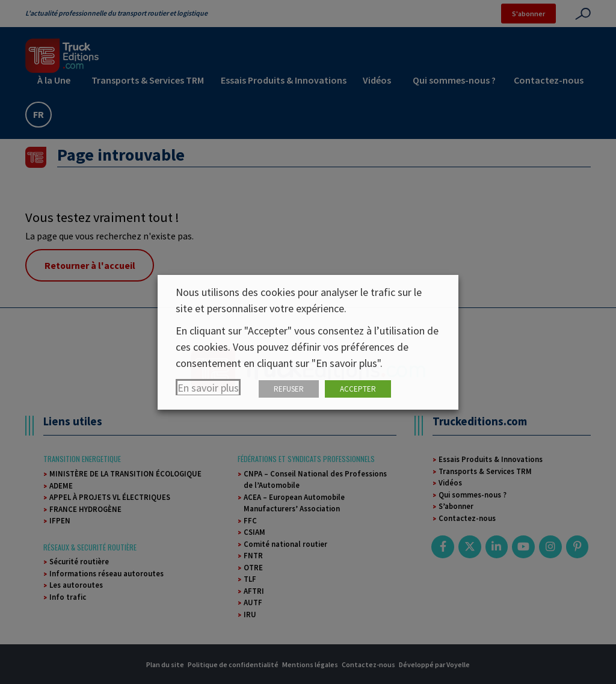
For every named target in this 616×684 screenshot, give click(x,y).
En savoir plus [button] (208, 388)
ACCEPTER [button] (358, 389)
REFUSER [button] (289, 389)
